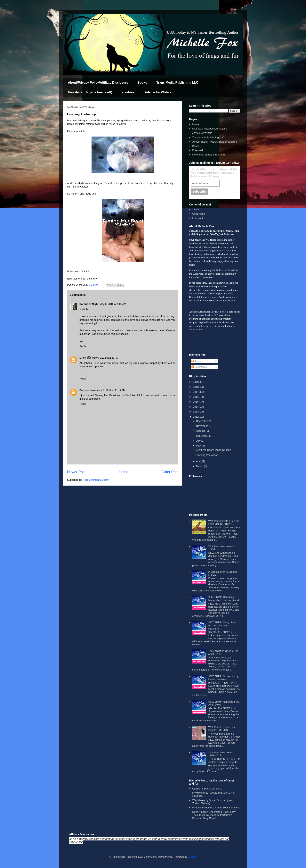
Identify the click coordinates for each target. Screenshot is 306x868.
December (202, 421)
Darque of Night (89, 304)
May (199, 446)
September (203, 436)
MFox (83, 358)
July (199, 441)
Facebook (198, 218)
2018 (196, 387)
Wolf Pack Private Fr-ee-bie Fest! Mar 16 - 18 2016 (224, 523)
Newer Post (76, 472)
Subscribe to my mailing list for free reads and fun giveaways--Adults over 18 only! (214, 173)
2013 (196, 412)
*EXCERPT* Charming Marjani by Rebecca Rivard (223, 599)
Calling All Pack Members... (208, 789)
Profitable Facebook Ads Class (209, 129)
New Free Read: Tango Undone (213, 450)
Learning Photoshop (207, 455)
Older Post (170, 472)
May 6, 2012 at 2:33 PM (105, 358)
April (199, 461)
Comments (199, 367)
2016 (196, 397)
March (200, 466)
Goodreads (198, 214)
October (201, 431)
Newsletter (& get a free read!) (90, 92)
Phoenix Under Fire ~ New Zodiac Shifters (216, 808)
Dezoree (84, 390)
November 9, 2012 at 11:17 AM (108, 390)
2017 (196, 392)
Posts (196, 361)
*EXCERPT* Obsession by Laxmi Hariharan (223, 678)
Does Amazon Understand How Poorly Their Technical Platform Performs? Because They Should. (214, 815)
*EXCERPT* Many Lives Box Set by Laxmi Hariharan (222, 625)
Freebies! (129, 92)
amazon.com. (196, 330)
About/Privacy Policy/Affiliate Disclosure (98, 83)
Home (124, 472)
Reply (83, 346)
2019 (196, 382)
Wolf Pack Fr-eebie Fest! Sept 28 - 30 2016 (222, 729)
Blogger (192, 857)
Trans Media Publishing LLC (177, 83)
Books (142, 83)
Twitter (196, 209)
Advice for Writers (158, 92)
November (202, 426)
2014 (196, 407)
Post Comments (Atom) (96, 480)
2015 (196, 402)
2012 (196, 417)
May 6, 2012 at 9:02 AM (113, 304)
